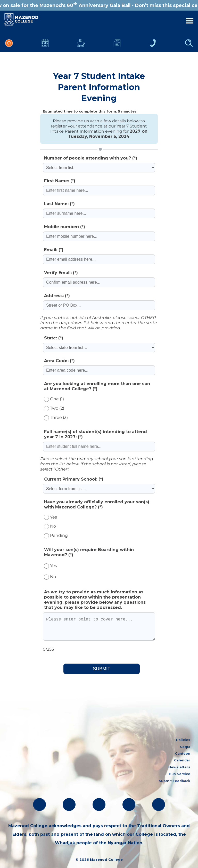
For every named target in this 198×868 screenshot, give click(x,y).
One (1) (54, 399)
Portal (9, 43)
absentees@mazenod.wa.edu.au (37, 783)
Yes (50, 517)
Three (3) (56, 417)
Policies (183, 740)
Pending (56, 535)
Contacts (153, 43)
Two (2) (54, 408)
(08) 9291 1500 (20, 766)
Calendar (45, 43)
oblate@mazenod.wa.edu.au (33, 774)
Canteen (81, 43)
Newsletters (117, 43)
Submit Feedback (175, 781)
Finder (189, 43)
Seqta (185, 747)
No (50, 526)
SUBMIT (102, 669)
